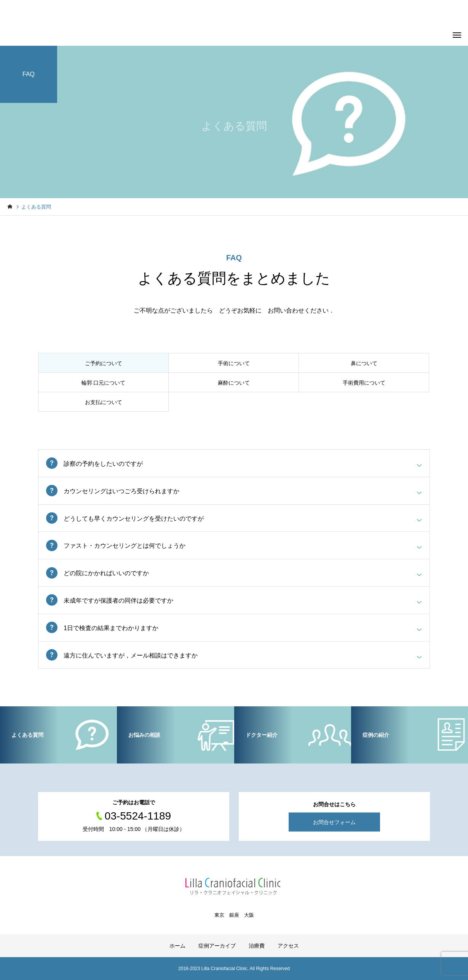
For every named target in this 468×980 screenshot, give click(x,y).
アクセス (288, 946)
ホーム (177, 946)
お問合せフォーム (334, 822)
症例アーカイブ (217, 946)
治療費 (257, 946)
